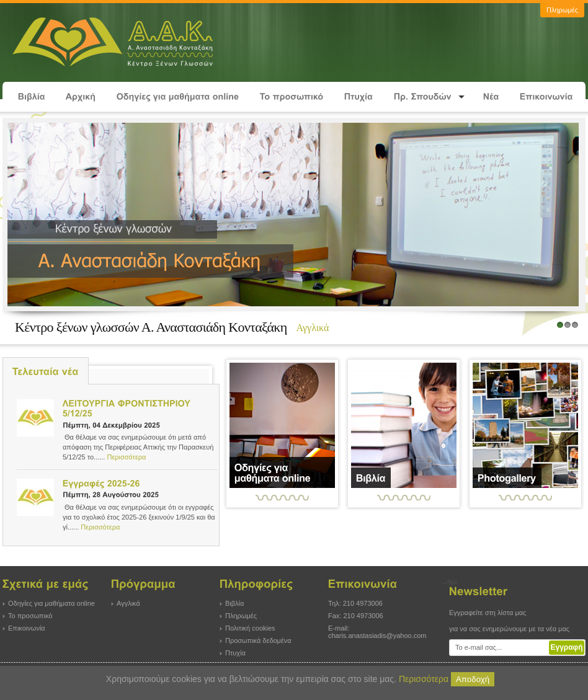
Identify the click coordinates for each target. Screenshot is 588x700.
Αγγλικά (128, 603)
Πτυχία (235, 653)
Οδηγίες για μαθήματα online (51, 603)
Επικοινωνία (27, 628)
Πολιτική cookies (250, 628)
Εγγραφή (566, 647)
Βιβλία (234, 603)
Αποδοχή (473, 679)
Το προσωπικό (30, 616)
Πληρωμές (241, 616)
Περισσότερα (126, 457)
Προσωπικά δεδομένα (258, 640)
